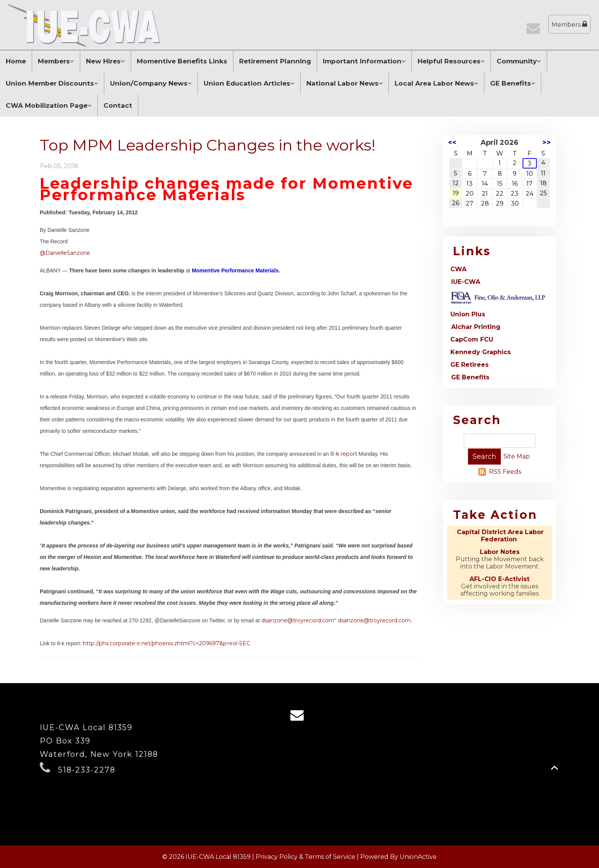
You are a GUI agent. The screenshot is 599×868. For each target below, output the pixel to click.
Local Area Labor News (436, 83)
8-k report (345, 454)
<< (452, 143)
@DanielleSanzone (65, 253)
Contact (118, 105)
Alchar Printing (476, 327)
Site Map (517, 456)
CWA (458, 269)
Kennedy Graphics (481, 352)
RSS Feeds (505, 472)
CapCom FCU (472, 339)
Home (16, 61)
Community (519, 61)
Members (569, 24)
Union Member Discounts (52, 83)
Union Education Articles (249, 83)
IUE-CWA (466, 282)
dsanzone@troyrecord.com (298, 620)
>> (547, 143)
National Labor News (345, 83)
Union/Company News (151, 83)
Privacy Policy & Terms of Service (305, 857)
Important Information (364, 61)
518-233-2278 (87, 770)
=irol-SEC (238, 643)
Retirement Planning (275, 61)
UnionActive (418, 857)
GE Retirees (469, 365)
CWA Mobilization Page (49, 105)
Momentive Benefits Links (182, 61)
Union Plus (468, 314)
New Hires (105, 61)
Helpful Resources (451, 61)
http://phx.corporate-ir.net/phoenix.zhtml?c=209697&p (155, 643)
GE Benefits (513, 83)
